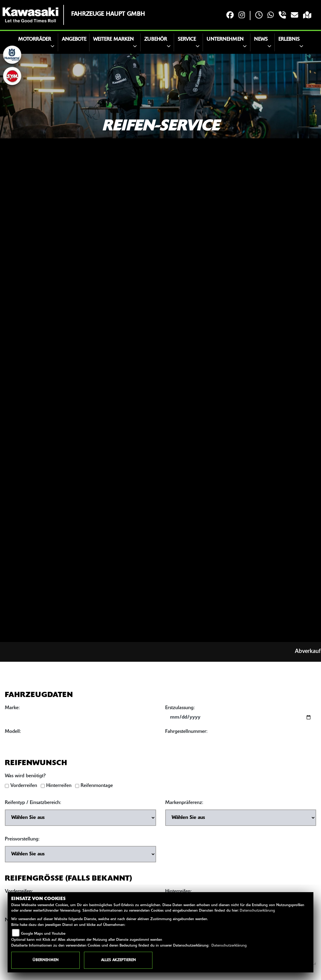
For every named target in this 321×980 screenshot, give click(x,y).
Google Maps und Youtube (43, 934)
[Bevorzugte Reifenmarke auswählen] (241, 819)
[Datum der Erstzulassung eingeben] (241, 719)
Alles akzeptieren (118, 960)
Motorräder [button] (35, 40)
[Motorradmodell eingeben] (80, 743)
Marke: (12, 709)
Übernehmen (45, 960)
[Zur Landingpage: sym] (12, 76)
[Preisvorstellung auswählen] (80, 856)
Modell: (13, 733)
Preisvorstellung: (22, 841)
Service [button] (187, 40)
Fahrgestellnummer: (186, 733)
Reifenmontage (97, 787)
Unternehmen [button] (225, 40)
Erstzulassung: (180, 709)
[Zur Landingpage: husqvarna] (12, 55)
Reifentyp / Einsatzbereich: (33, 804)
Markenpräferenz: (184, 804)
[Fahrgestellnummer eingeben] (241, 743)
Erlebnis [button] (289, 40)
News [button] (261, 40)
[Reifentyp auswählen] (80, 819)
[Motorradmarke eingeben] (80, 719)
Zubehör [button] (156, 40)
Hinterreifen (59, 787)
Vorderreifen (24, 787)
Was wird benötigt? (25, 778)
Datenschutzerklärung (257, 911)
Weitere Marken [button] (113, 40)
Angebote (74, 40)
